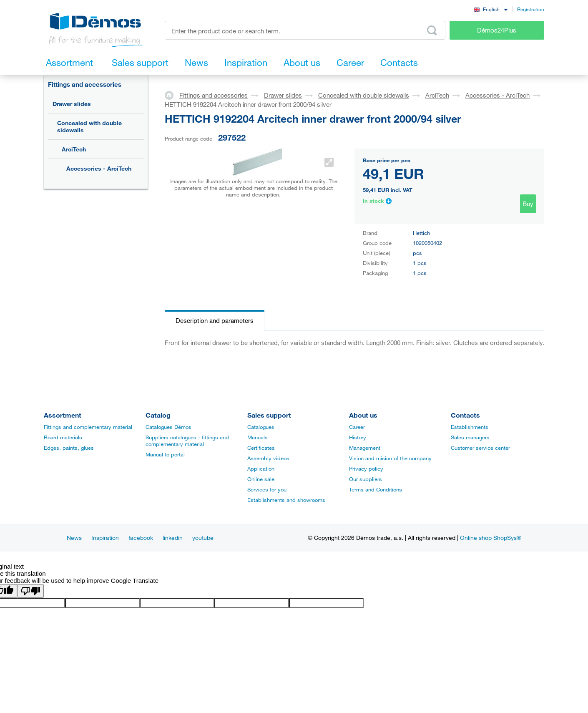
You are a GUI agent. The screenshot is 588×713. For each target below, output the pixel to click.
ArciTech (74, 149)
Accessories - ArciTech (99, 168)
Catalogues (261, 427)
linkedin (173, 538)
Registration (531, 9)
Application (261, 469)
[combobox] (491, 9)
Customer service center (480, 448)
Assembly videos (268, 458)
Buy (528, 204)
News (74, 538)
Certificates (261, 448)
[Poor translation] (30, 591)
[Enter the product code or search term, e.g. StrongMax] (305, 30)
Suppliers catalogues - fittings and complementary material (187, 441)
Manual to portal (165, 454)
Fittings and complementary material (88, 427)
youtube (203, 538)
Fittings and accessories (85, 84)
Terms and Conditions (376, 489)
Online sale (261, 479)
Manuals (258, 437)
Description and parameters (215, 320)
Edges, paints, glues (69, 448)
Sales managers (470, 437)
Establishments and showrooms (286, 500)
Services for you (267, 489)
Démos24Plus (497, 30)
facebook (141, 538)
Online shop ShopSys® (491, 538)
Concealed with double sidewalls (89, 126)
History (358, 437)
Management (365, 448)
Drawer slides (72, 104)
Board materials (63, 437)
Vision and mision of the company (390, 458)
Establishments (470, 427)
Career (357, 427)
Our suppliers (366, 479)
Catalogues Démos (168, 427)
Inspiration (105, 538)
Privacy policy (366, 469)
